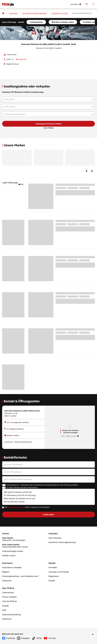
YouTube (52, 638)
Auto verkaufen (55, 538)
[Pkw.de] (3, 13)
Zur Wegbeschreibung (14, 429)
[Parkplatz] (87, 4)
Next (92, 171)
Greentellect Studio (71, 33)
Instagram (26, 638)
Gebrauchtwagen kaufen (13, 551)
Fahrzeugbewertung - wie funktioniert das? (20, 576)
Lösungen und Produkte (59, 572)
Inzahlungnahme (36, 22)
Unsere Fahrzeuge (9, 22)
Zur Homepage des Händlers (17, 422)
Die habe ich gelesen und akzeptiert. (27, 507)
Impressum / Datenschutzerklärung (18, 442)
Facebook (11, 638)
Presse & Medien (9, 597)
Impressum (7, 619)
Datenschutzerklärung (16, 507)
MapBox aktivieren (71, 436)
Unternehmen (8, 593)
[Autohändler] (13, 13)
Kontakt (21, 22)
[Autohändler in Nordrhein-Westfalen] (34, 13)
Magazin (6, 572)
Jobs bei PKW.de (9, 601)
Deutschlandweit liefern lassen (25, 546)
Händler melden (12, 435)
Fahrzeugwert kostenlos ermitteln (48, 124)
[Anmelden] (76, 4)
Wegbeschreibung (12, 64)
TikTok (39, 638)
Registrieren (54, 576)
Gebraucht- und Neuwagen (25, 539)
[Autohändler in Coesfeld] (60, 13)
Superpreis (7, 581)
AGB (4, 610)
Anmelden (53, 568)
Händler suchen (9, 556)
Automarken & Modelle (12, 568)
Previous (87, 171)
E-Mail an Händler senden (63, 22)
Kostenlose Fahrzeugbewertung (62, 542)
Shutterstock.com (87, 33)
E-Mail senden (12, 55)
